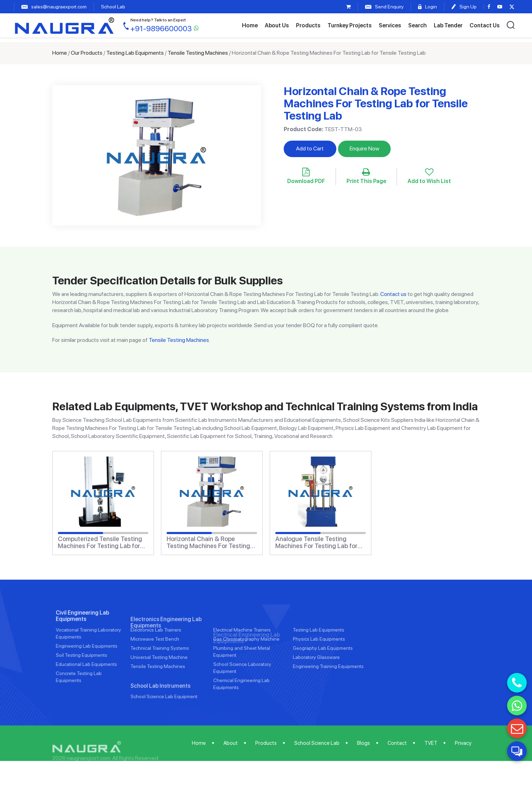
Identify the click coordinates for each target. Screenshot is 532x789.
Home (250, 25)
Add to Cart (310, 149)
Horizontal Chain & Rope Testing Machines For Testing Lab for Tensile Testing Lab (208, 542)
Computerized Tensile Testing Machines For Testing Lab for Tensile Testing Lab (100, 542)
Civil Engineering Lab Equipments (82, 641)
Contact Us (485, 25)
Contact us (393, 294)
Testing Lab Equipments (135, 53)
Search (417, 25)
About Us (277, 25)
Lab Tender (448, 25)
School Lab (113, 7)
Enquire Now (364, 149)
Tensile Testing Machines (198, 53)
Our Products (87, 53)
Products (308, 25)
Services (390, 25)
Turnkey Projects (350, 25)
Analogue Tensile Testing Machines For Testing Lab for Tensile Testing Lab (316, 542)
